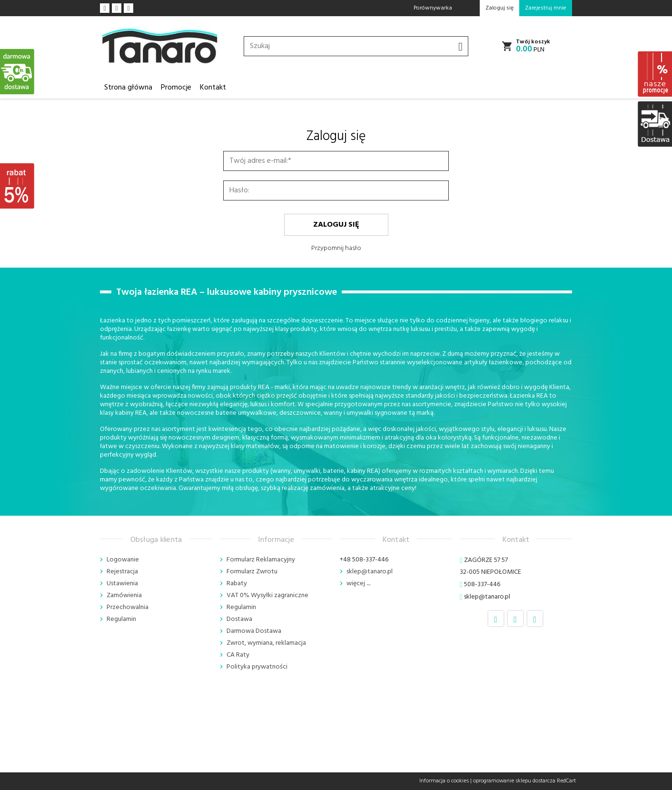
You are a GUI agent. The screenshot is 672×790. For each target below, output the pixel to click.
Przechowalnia (128, 607)
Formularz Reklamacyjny (261, 560)
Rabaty (237, 584)
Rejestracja (122, 572)
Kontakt (213, 88)
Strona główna (128, 88)
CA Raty (238, 655)
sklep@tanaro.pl (370, 572)
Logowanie (123, 560)
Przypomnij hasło (336, 248)
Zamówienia (124, 595)
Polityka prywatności (257, 667)
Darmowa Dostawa (254, 631)
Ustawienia (122, 584)
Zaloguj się (336, 225)
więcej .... (358, 584)
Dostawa (239, 619)
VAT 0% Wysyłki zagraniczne (267, 595)
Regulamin (121, 619)
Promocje (176, 88)
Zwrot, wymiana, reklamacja (266, 643)
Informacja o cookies (444, 781)
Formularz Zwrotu (252, 572)
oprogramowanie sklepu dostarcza (514, 781)
